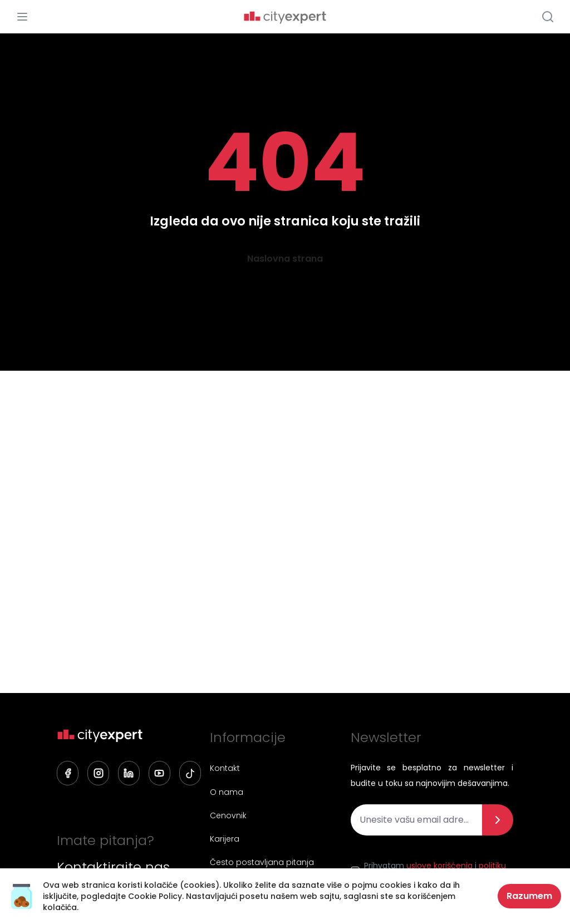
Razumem (529, 896)
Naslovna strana (285, 259)
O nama (226, 792)
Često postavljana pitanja (261, 863)
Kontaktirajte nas (113, 867)
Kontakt (224, 768)
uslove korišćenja (439, 866)
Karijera (224, 839)
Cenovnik (228, 815)
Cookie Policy (155, 896)
